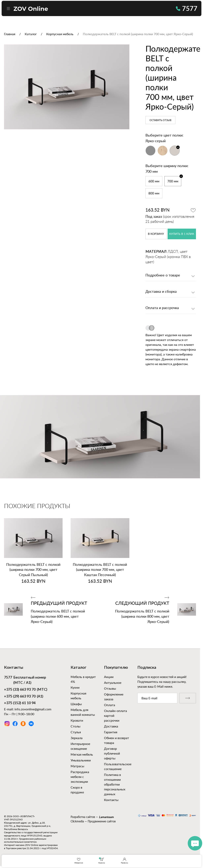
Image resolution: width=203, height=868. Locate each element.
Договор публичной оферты (112, 753)
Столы (76, 726)
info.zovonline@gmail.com (33, 709)
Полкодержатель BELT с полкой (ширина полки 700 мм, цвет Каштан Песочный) (100, 570)
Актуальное (113, 683)
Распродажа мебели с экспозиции (80, 777)
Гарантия (111, 732)
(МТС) (26, 690)
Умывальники (81, 760)
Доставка (111, 726)
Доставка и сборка (161, 292)
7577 (187, 8)
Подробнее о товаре (163, 275)
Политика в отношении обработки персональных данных (115, 784)
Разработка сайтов (83, 817)
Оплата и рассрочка (162, 308)
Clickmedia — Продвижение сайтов (93, 821)
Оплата (110, 705)
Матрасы (77, 766)
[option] (67, 87)
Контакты (111, 800)
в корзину (156, 234)
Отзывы (110, 688)
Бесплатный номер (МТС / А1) (25, 680)
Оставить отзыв (160, 120)
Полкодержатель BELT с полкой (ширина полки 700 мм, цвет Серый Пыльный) (33, 570)
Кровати (77, 720)
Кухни (75, 687)
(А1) (24, 697)
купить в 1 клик (182, 234)
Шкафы (76, 704)
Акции (109, 677)
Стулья (76, 732)
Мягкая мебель (82, 754)
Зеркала (77, 738)
